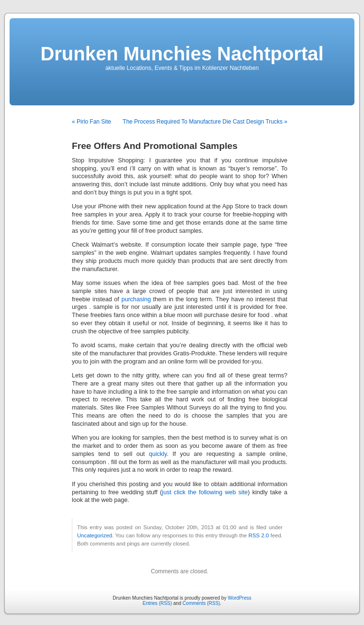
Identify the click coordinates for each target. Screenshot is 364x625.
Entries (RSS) (157, 603)
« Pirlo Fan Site (91, 122)
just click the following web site (205, 492)
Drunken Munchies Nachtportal (182, 54)
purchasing (136, 299)
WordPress (239, 598)
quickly (158, 454)
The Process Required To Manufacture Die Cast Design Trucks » (205, 122)
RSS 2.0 (259, 535)
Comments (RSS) (201, 603)
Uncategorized (95, 535)
